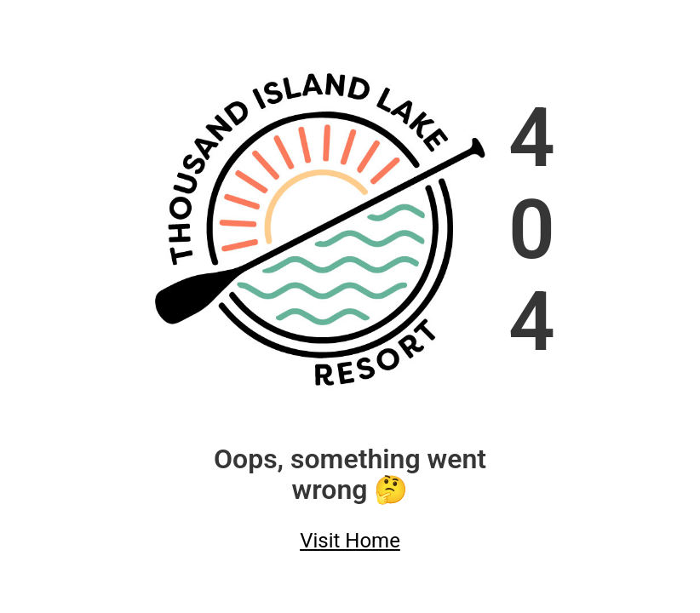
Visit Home (350, 541)
